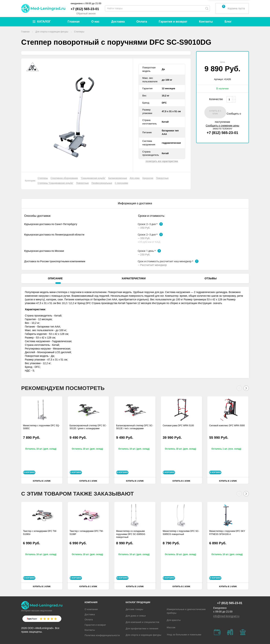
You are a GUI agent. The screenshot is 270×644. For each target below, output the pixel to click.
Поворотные (162, 178)
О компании (91, 609)
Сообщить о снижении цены (222, 123)
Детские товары (134, 609)
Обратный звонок (86, 13)
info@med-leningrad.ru (226, 616)
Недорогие (148, 178)
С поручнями (121, 183)
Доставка (118, 22)
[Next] (246, 391)
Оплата (142, 22)
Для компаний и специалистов (143, 622)
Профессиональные (102, 183)
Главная (74, 22)
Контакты (206, 22)
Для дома (135, 178)
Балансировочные (118, 178)
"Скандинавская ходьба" (93, 178)
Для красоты (174, 620)
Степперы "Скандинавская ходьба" (55, 183)
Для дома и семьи (136, 616)
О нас (95, 22)
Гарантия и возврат (173, 22)
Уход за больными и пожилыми (184, 635)
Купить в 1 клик (42, 484)
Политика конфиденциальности (102, 635)
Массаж (171, 627)
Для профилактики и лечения (142, 629)
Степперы (43, 178)
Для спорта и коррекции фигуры (144, 635)
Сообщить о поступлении (222, 119)
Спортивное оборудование (64, 178)
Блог (228, 22)
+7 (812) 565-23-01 (85, 9)
